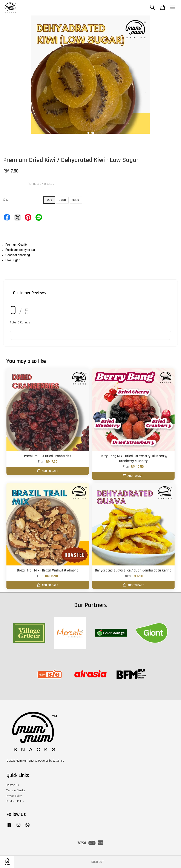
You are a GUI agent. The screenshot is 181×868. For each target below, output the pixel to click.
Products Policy (15, 801)
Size (6, 200)
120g (49, 200)
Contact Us (13, 785)
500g (76, 200)
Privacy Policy (14, 796)
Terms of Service (16, 790)
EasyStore (58, 761)
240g (62, 200)
